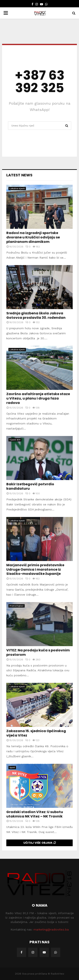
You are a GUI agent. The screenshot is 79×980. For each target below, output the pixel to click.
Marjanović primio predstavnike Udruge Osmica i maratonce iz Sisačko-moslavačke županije (35, 569)
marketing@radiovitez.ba (51, 929)
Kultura (13, 269)
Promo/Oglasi (17, 606)
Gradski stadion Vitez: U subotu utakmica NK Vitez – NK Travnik (35, 814)
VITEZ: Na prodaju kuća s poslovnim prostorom (38, 652)
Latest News (19, 175)
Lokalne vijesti (17, 188)
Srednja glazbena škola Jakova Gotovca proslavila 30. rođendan (36, 315)
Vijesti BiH (15, 440)
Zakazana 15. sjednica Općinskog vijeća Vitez (36, 733)
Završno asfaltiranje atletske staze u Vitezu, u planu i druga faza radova (38, 398)
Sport (12, 767)
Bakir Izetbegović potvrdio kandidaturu (30, 486)
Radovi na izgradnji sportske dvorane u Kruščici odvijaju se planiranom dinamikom (33, 237)
